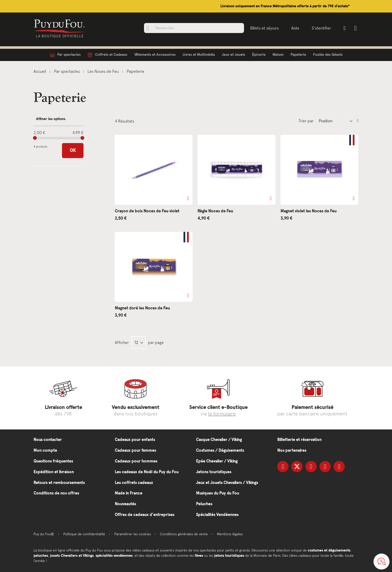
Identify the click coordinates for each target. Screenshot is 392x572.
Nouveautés (125, 504)
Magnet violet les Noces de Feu (308, 211)
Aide (295, 28)
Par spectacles (67, 71)
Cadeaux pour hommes (136, 461)
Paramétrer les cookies (132, 534)
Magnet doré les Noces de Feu (142, 308)
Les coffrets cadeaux (134, 483)
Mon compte (45, 450)
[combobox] (193, 28)
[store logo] (60, 26)
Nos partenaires (292, 450)
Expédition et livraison (54, 472)
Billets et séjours (264, 28)
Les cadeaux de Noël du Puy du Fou (147, 472)
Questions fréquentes (53, 461)
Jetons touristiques (214, 472)
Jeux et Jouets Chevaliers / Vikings (227, 483)
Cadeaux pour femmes (135, 450)
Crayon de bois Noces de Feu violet (147, 211)
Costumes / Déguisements (220, 450)
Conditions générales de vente (184, 534)
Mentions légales (230, 534)
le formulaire (222, 414)
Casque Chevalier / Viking (219, 440)
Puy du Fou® (44, 534)
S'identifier (321, 28)
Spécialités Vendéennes (217, 515)
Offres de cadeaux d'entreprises (144, 515)
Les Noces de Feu (104, 71)
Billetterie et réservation (299, 440)
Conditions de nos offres (56, 493)
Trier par (306, 121)
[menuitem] (65, 55)
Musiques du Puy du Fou (217, 493)
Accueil (40, 71)
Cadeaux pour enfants (135, 440)
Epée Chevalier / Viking (217, 461)
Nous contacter (48, 440)
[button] (188, 198)
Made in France (128, 493)
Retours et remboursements (59, 483)
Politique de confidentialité (84, 534)
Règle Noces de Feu (215, 211)
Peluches (204, 504)
